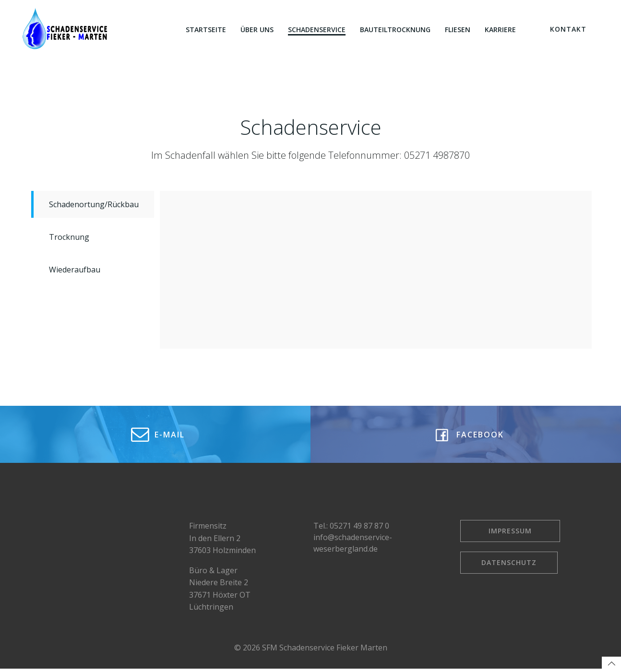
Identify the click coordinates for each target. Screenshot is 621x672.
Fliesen (458, 29)
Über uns (257, 29)
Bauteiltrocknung (395, 29)
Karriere (500, 29)
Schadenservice (317, 29)
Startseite (206, 29)
